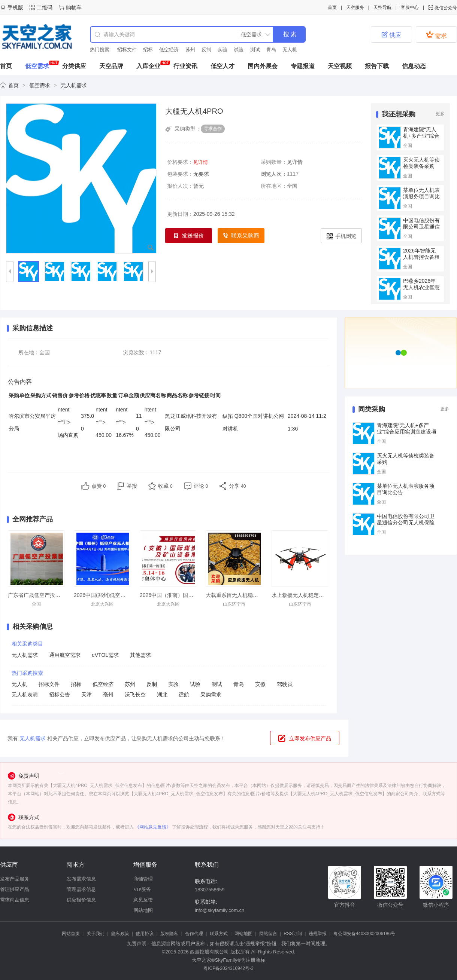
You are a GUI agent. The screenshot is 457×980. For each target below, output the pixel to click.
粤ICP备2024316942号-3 (228, 968)
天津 (87, 695)
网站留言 (268, 934)
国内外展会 (263, 66)
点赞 (99, 486)
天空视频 (340, 66)
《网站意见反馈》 (153, 827)
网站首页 (71, 934)
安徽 (260, 684)
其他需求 (140, 655)
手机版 (15, 7)
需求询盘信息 (15, 900)
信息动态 (414, 66)
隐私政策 (120, 934)
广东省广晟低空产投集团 (37, 595)
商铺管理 (143, 879)
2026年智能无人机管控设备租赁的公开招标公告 (421, 260)
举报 (132, 486)
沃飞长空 (135, 695)
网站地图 (143, 910)
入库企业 (148, 66)
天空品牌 (111, 66)
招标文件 (127, 50)
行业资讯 (185, 66)
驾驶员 (285, 684)
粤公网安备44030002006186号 (364, 934)
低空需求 (37, 66)
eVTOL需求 (105, 655)
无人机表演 (25, 695)
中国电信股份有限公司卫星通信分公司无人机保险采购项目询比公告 (406, 523)
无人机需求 (74, 85)
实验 (223, 50)
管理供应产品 (15, 889)
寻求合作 (213, 129)
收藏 (165, 486)
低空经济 (169, 50)
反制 (206, 50)
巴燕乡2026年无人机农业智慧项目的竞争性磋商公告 (421, 290)
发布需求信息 (81, 879)
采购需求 (211, 695)
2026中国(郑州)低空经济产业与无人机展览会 (126, 595)
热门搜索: (100, 50)
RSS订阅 (293, 934)
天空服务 (355, 7)
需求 (436, 35)
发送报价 (189, 236)
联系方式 (219, 934)
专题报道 (303, 66)
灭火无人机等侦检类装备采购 (421, 163)
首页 (332, 7)
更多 (440, 114)
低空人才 (223, 66)
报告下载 (377, 66)
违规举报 (318, 934)
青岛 (271, 50)
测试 (255, 50)
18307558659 (210, 890)
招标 (148, 50)
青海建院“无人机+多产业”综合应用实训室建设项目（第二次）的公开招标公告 (407, 435)
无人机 (290, 50)
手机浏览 (341, 236)
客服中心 (410, 7)
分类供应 (74, 66)
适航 (184, 695)
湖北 (162, 695)
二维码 (45, 7)
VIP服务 (142, 889)
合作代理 (194, 934)
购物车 (74, 7)
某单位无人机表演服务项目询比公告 (421, 196)
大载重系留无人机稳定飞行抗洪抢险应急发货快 (261, 595)
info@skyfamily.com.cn (220, 910)
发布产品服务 (15, 879)
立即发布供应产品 (310, 738)
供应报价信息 (81, 900)
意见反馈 (143, 900)
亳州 (108, 695)
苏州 (190, 50)
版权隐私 (169, 934)
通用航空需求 (65, 655)
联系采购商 (241, 236)
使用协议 (145, 934)
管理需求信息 (81, 889)
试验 (239, 50)
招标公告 (60, 695)
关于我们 (96, 934)
